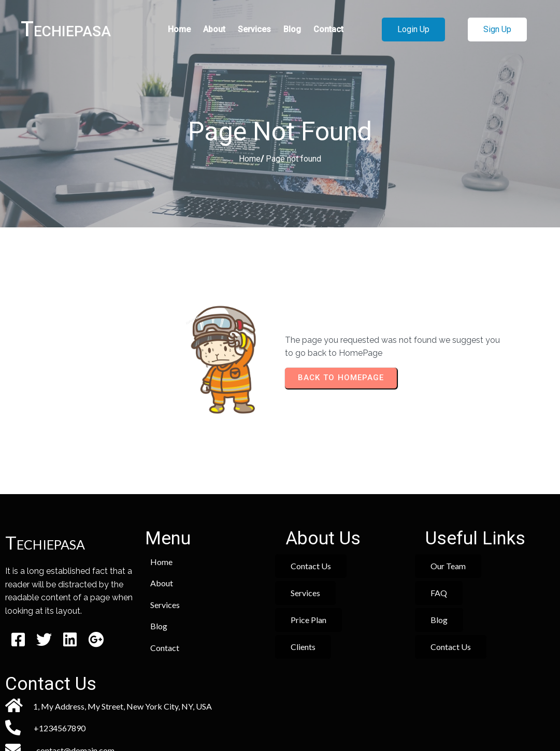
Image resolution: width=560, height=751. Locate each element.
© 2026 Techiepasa (280, 713)
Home (250, 159)
